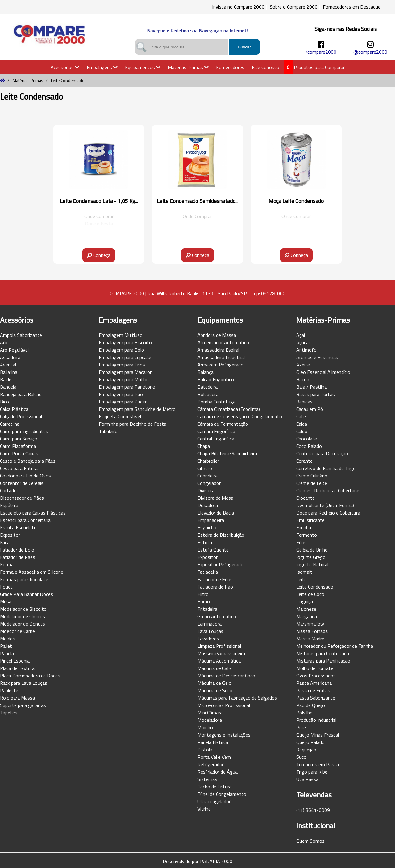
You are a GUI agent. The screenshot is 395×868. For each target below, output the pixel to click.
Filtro (203, 594)
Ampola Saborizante (21, 335)
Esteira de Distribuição (221, 535)
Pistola (205, 750)
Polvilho (304, 713)
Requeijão (306, 750)
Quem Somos (310, 841)
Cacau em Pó (310, 409)
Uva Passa (307, 779)
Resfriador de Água (218, 772)
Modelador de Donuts (23, 624)
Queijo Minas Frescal (318, 735)
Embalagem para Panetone (127, 387)
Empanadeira (211, 520)
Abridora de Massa (217, 335)
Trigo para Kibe (312, 772)
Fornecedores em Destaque (352, 7)
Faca (5, 542)
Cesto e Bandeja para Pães (28, 461)
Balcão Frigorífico (216, 379)
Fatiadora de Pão (215, 587)
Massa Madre (310, 639)
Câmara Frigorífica (216, 431)
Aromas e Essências (317, 357)
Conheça (99, 255)
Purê (301, 727)
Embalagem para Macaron (126, 372)
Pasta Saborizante (316, 698)
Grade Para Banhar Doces (27, 594)
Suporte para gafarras (23, 705)
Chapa (204, 446)
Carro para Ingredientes (24, 431)
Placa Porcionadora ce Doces (30, 676)
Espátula (9, 505)
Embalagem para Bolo (121, 350)
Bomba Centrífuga (216, 402)
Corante (304, 461)
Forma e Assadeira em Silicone (32, 572)
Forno (204, 601)
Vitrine (204, 809)
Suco (301, 757)
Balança (206, 372)
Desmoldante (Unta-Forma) (325, 505)
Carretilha (10, 424)
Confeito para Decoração (322, 453)
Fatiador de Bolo (17, 550)
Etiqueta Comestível (120, 416)
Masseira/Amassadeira (221, 653)
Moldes (8, 639)
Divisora (206, 490)
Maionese (306, 609)
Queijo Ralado (310, 742)
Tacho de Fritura (214, 787)
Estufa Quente (213, 550)
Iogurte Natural (312, 564)
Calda (302, 424)
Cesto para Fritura (19, 468)
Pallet (6, 646)
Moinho (205, 727)
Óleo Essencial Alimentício (323, 372)
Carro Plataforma (18, 446)
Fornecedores (230, 67)
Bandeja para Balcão (21, 394)
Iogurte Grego (311, 557)
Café (301, 416)
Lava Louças (210, 631)
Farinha (304, 527)
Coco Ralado (309, 446)
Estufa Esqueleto (18, 527)
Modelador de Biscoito (23, 609)
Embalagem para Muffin (124, 379)
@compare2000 (370, 52)
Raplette (9, 690)
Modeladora (210, 720)
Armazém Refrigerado (220, 365)
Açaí (301, 335)
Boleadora (208, 394)
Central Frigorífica (216, 439)
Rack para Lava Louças (24, 683)
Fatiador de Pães (18, 557)
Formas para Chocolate (24, 579)
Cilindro (205, 468)
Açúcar (303, 342)
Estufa (205, 542)
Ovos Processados (316, 676)
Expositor (10, 535)
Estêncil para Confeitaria (25, 520)
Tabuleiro (108, 431)
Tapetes (9, 713)
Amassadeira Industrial (221, 357)
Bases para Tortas (316, 394)
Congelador (209, 483)
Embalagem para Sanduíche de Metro (137, 409)
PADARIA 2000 (216, 861)
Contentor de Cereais (22, 483)
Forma (7, 564)
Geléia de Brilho (312, 550)
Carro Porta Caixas (19, 453)
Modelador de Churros (23, 616)
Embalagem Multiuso (121, 335)
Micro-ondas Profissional (224, 705)
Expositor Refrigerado (220, 564)
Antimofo (306, 350)
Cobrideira (208, 476)
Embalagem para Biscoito (125, 342)
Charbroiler (208, 461)
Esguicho (207, 527)
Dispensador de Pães (22, 498)
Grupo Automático (217, 616)
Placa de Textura (17, 668)
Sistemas (207, 779)
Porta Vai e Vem (214, 757)
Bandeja (8, 387)
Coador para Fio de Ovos (25, 476)
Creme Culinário (312, 476)
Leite (301, 579)
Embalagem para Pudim (123, 402)
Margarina (307, 616)
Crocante (306, 498)
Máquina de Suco (215, 690)
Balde (6, 379)
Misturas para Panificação (323, 661)
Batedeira (208, 387)
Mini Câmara (210, 713)
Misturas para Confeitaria (323, 653)
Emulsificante (310, 520)
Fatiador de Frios (215, 579)
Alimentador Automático (223, 342)
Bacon (303, 379)
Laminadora (210, 624)
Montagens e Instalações (224, 735)
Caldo (302, 431)
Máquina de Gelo (214, 683)
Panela (7, 653)
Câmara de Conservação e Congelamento (240, 416)
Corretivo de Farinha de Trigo (326, 468)
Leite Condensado (315, 587)
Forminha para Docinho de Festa (133, 424)
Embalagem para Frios (122, 365)
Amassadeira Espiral (218, 350)
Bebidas (304, 402)
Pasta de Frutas (313, 690)
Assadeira (10, 357)
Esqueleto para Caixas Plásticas (33, 513)
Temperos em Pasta (318, 764)
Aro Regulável (14, 350)
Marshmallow (310, 624)
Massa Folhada (312, 631)
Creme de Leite (312, 483)
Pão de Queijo (311, 705)
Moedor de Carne (17, 631)
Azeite (303, 365)
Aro (4, 342)
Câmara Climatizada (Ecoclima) (229, 409)
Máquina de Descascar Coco (226, 676)
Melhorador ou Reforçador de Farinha (335, 646)
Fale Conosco (266, 67)
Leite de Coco (310, 594)
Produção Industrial (316, 720)
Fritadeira (207, 609)
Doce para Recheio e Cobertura (328, 513)
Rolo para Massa (17, 698)
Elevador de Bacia (216, 513)
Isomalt (304, 572)
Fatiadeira (208, 572)
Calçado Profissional (21, 416)
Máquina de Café (215, 668)
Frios (301, 542)
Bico (4, 402)
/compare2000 (321, 52)
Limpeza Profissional (219, 646)
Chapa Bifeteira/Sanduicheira (227, 453)
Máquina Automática (219, 661)
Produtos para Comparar (319, 67)
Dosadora (208, 505)
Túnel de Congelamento (222, 794)
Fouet (6, 587)
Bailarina (9, 372)
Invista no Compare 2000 (238, 7)
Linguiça (305, 601)
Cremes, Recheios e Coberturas (328, 490)
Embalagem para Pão (121, 394)
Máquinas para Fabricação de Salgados (237, 698)
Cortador (9, 490)
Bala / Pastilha (312, 387)
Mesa (6, 601)
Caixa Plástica (14, 409)
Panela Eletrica (213, 742)
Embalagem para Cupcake (125, 357)
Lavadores (208, 639)
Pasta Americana (314, 683)
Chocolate (307, 439)
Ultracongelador (214, 801)
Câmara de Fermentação (223, 424)
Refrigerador (211, 764)
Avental (8, 365)
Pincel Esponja (15, 661)
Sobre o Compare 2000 (294, 7)
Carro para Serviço (19, 439)
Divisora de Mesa (215, 498)
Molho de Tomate (315, 668)
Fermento (307, 535)
